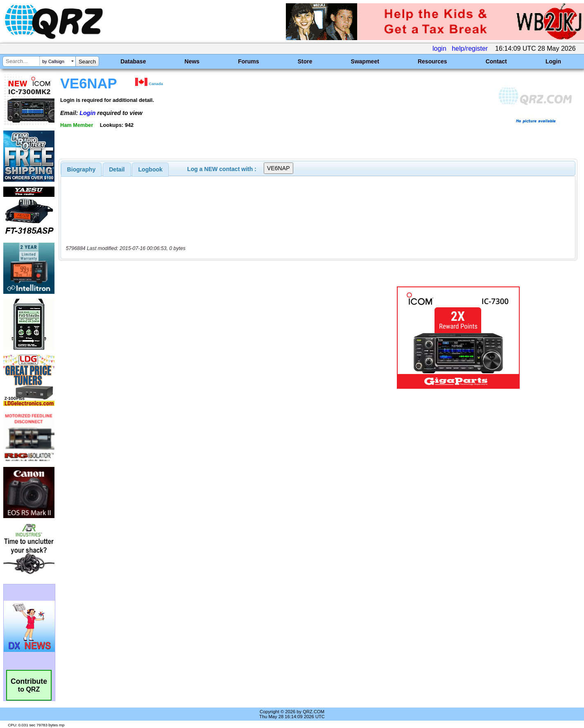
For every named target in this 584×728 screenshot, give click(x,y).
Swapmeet (365, 61)
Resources (432, 61)
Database (133, 61)
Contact (496, 61)
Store (305, 61)
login (439, 48)
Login (553, 61)
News (192, 61)
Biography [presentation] (81, 169)
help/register (470, 48)
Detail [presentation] (117, 169)
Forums (248, 61)
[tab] (81, 169)
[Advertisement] (205, 338)
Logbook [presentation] (151, 169)
